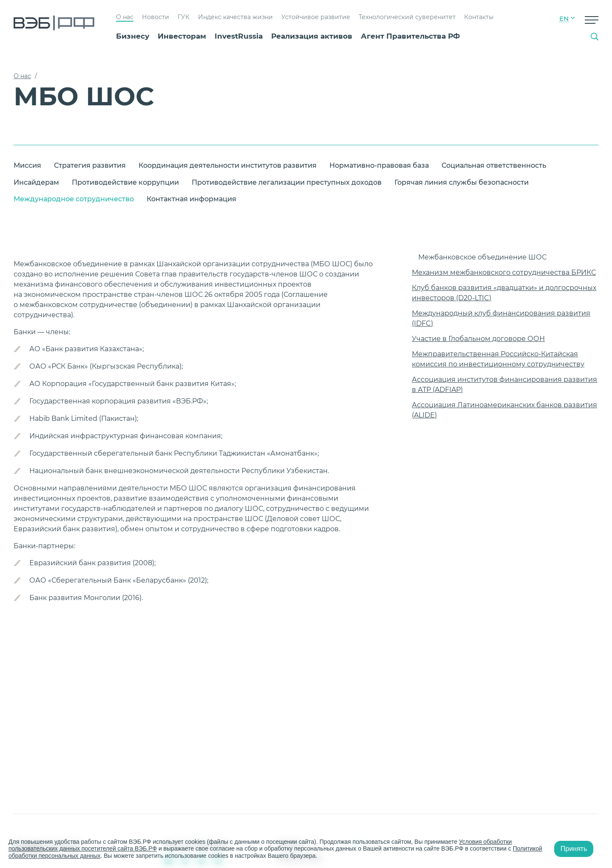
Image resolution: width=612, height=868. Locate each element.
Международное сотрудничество (74, 199)
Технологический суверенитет (407, 17)
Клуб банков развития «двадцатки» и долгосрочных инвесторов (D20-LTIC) (504, 293)
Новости (156, 17)
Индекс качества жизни (235, 17)
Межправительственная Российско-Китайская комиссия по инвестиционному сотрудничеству (498, 359)
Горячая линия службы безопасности (462, 182)
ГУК (184, 17)
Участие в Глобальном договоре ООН (478, 339)
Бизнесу (133, 36)
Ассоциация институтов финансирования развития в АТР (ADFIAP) (504, 385)
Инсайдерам (36, 182)
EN (564, 19)
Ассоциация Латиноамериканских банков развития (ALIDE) (504, 410)
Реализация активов (312, 36)
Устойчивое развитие (316, 17)
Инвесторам (182, 36)
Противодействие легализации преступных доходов (287, 182)
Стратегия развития (90, 165)
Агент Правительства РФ (410, 36)
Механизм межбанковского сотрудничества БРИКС (504, 272)
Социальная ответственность (494, 165)
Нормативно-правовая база (379, 165)
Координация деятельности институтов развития (228, 165)
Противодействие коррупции (125, 182)
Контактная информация (191, 199)
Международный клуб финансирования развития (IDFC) (501, 318)
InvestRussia (239, 36)
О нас (125, 17)
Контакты (479, 17)
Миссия (27, 165)
